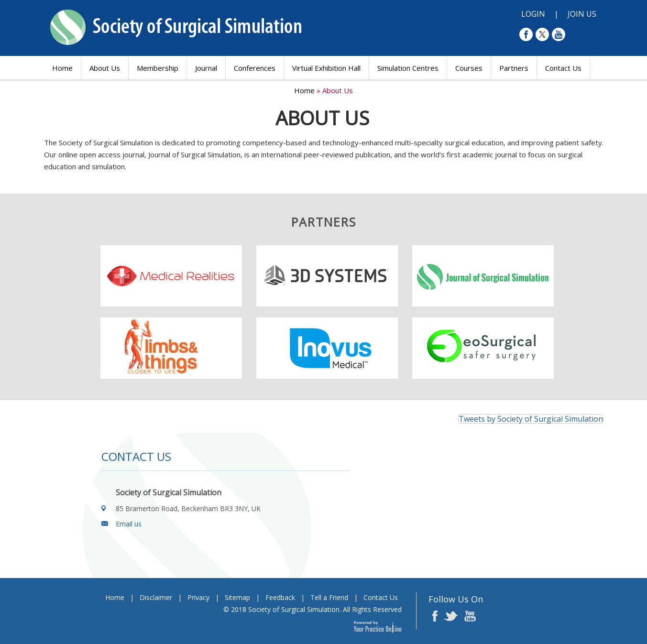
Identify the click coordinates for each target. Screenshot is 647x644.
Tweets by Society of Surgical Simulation (531, 419)
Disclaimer (156, 597)
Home (62, 68)
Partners (514, 68)
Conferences (255, 68)
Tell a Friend (329, 597)
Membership (158, 68)
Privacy (198, 597)
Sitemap (237, 597)
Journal (206, 68)
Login (533, 14)
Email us (129, 524)
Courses (469, 68)
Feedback (280, 597)
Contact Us (563, 68)
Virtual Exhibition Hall (326, 68)
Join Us (582, 14)
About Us (105, 68)
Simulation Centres (408, 68)
